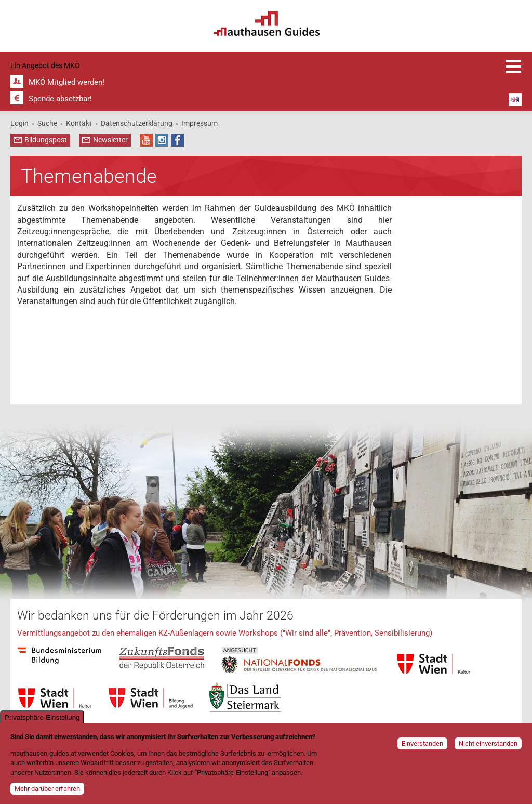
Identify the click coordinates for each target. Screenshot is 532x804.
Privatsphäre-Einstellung (42, 719)
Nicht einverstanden (488, 745)
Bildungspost (46, 140)
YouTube (146, 140)
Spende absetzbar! (60, 99)
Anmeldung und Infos (514, 67)
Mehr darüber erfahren (47, 790)
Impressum (199, 123)
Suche (47, 123)
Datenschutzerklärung (137, 123)
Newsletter (110, 140)
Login (19, 123)
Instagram (162, 140)
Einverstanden (422, 745)
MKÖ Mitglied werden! (66, 82)
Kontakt (79, 123)
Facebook (177, 140)
